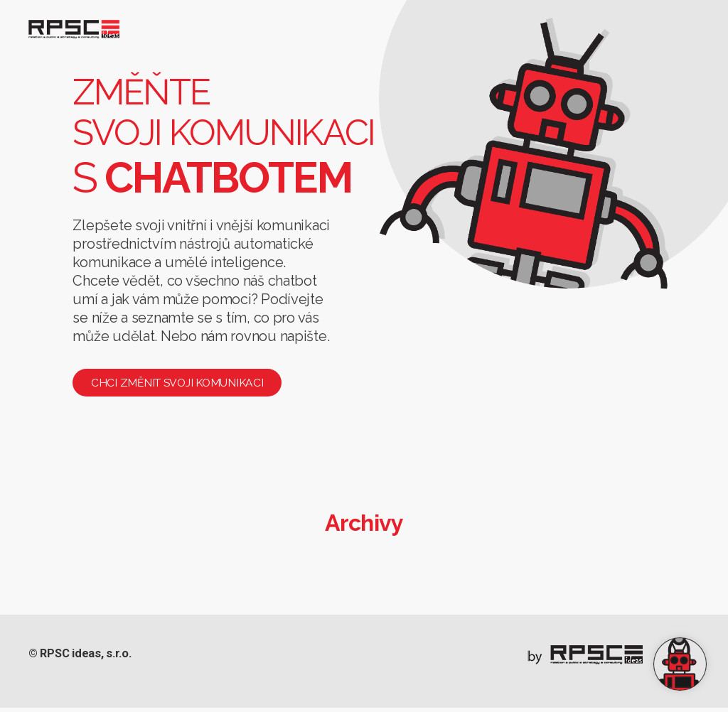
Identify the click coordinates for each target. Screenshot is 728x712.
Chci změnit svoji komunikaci (183, 387)
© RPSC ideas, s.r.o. (85, 659)
